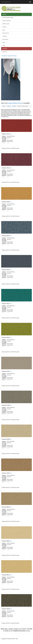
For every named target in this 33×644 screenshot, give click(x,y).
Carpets (4, 14)
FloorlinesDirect (6, 2)
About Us (5, 52)
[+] (11, 134)
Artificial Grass (6, 24)
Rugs (4, 30)
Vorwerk (14, 106)
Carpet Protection (7, 21)
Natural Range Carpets (8, 18)
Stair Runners (6, 33)
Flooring (4, 27)
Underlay (5, 36)
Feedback (5, 49)
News (4, 42)
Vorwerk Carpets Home (9, 56)
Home (4, 106)
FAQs (4, 46)
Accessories (5, 39)
